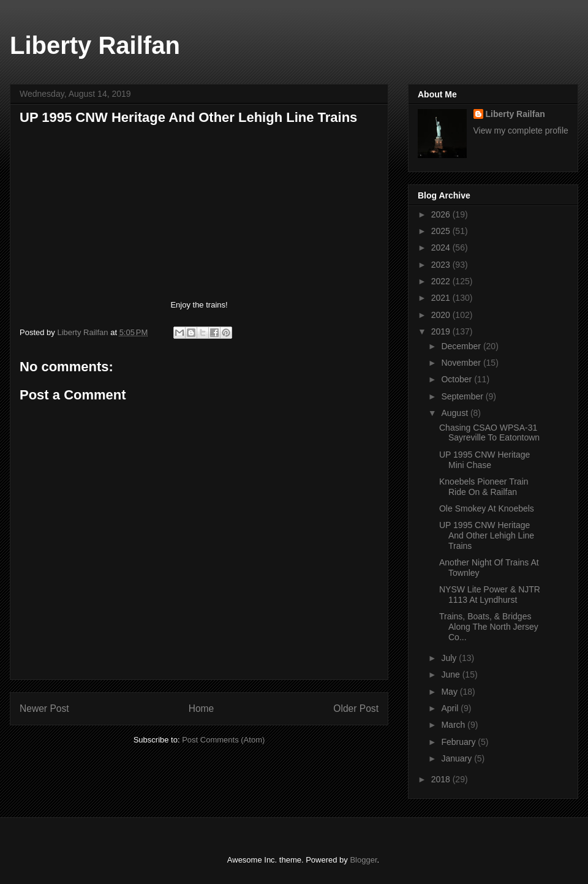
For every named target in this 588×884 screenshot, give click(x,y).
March (454, 725)
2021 (442, 298)
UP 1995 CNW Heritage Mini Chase (484, 460)
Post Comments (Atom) (223, 740)
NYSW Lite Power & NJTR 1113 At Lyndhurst (490, 595)
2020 (442, 315)
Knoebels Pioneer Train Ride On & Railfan (484, 487)
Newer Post (44, 708)
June (451, 674)
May (450, 692)
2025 (442, 231)
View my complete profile (521, 130)
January (458, 758)
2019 (442, 331)
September (463, 396)
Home (202, 708)
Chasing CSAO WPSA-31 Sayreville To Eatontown (489, 433)
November (462, 363)
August (455, 413)
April (451, 708)
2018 (442, 779)
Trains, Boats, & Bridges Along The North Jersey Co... (489, 627)
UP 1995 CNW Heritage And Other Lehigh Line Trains (487, 535)
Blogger (363, 860)
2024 (442, 247)
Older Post (356, 708)
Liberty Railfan (95, 45)
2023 (442, 265)
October (458, 379)
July (450, 658)
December (462, 346)
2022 (442, 281)
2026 (442, 214)
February (459, 742)
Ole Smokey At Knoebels (487, 508)
